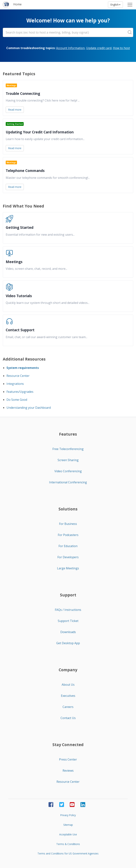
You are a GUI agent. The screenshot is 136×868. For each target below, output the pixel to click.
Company (68, 670)
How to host (121, 48)
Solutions (68, 509)
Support (68, 595)
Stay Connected (68, 745)
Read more (15, 110)
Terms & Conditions (68, 844)
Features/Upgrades (20, 392)
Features (68, 434)
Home (17, 4)
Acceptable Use (68, 834)
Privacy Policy (68, 815)
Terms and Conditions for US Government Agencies (68, 853)
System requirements (23, 368)
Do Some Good (17, 400)
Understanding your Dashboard (29, 408)
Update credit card (99, 48)
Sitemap (68, 825)
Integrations (15, 384)
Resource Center (18, 376)
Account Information (70, 48)
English (115, 5)
